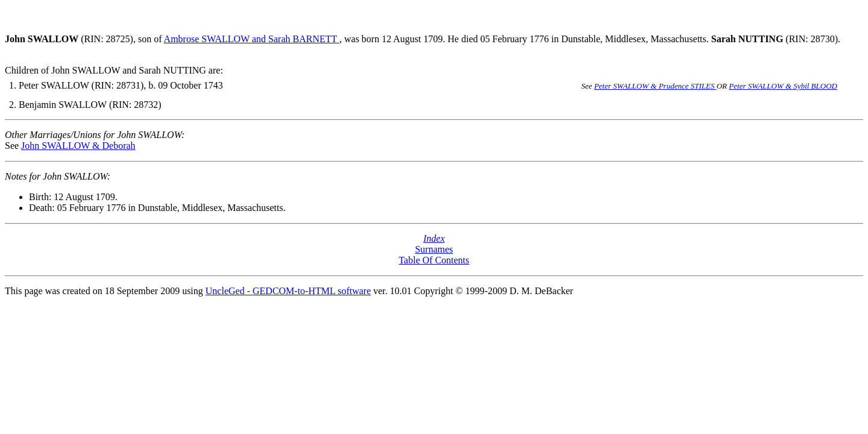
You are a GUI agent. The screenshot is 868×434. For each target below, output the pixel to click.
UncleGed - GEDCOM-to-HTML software (288, 291)
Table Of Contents (434, 260)
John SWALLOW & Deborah (78, 146)
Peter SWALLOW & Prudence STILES (656, 86)
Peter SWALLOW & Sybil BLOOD (783, 86)
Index (434, 238)
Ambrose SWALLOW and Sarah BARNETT (252, 39)
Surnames (434, 249)
